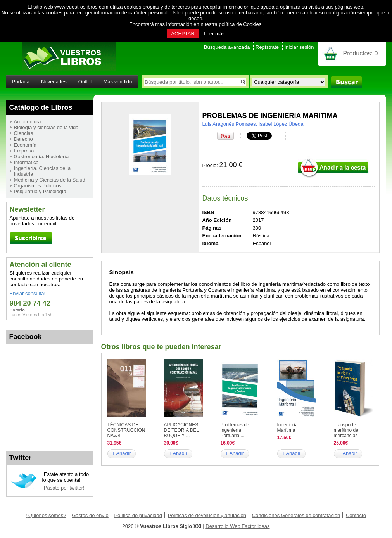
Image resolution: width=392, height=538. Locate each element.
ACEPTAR (183, 34)
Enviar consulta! (28, 293)
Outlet (85, 82)
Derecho (23, 139)
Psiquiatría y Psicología (40, 191)
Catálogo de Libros (41, 107)
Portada (21, 82)
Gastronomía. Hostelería (41, 157)
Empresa (24, 151)
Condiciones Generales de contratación (296, 515)
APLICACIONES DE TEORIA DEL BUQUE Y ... (181, 430)
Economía (25, 145)
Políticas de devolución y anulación (207, 515)
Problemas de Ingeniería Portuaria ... (235, 430)
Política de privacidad (138, 515)
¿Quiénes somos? (46, 515)
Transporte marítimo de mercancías (346, 430)
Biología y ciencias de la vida (46, 127)
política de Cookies (240, 24)
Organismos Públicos (38, 186)
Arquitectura (28, 122)
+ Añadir (121, 453)
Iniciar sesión (299, 47)
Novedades (54, 82)
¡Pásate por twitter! (63, 488)
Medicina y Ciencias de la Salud (50, 180)
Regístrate (267, 47)
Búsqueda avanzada (227, 47)
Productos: (361, 53)
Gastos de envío (90, 515)
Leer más (214, 34)
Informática (26, 162)
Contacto (356, 515)
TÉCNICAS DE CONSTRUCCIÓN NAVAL (126, 430)
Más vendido (118, 82)
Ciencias (24, 133)
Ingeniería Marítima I (288, 427)
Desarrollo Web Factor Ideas (237, 526)
